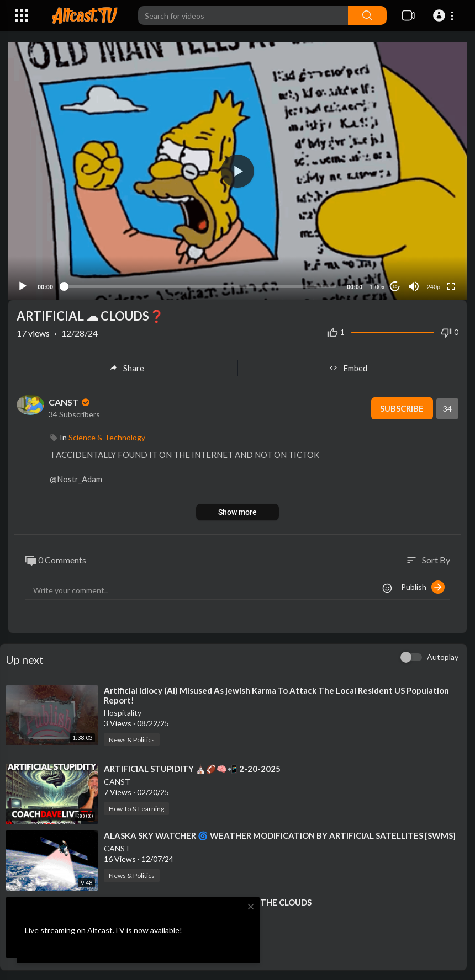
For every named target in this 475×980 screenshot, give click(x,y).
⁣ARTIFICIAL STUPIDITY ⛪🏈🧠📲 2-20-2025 (192, 768)
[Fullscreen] (451, 286)
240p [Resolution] (434, 286)
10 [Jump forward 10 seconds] (395, 286)
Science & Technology (107, 436)
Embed (348, 367)
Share (127, 367)
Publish (423, 587)
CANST (70, 401)
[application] (237, 171)
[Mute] (414, 286)
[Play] (23, 286)
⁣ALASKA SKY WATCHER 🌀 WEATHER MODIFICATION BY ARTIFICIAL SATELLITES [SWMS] (280, 835)
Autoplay (443, 656)
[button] (445, 15)
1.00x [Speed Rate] (378, 286)
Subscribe (402, 407)
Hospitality (123, 712)
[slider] (200, 286)
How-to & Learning (136, 808)
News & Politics (132, 739)
